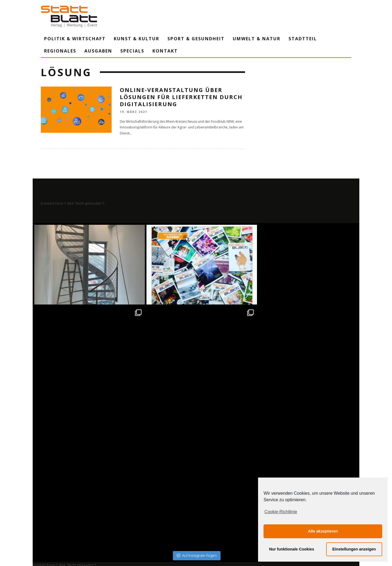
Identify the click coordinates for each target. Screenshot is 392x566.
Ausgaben (98, 51)
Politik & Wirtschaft (75, 39)
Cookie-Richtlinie (281, 512)
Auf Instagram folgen (197, 393)
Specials (132, 51)
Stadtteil (303, 39)
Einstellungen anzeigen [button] (354, 549)
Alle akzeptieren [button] (323, 531)
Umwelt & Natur (257, 39)
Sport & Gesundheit (196, 39)
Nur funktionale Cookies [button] (292, 549)
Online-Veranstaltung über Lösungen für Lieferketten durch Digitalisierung (181, 97)
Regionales (60, 51)
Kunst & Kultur (137, 39)
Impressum (137, 511)
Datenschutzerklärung (197, 511)
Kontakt (165, 51)
